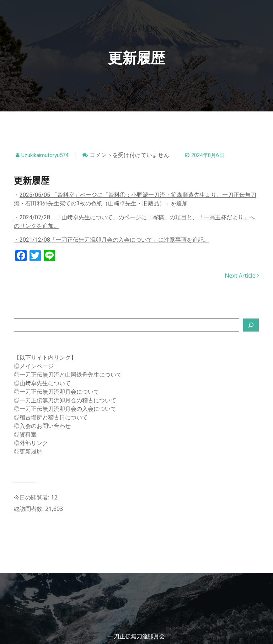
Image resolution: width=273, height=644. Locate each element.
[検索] (251, 325)
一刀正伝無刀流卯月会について (59, 392)
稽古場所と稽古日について (54, 417)
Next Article (242, 276)
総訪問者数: (30, 509)
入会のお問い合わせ (45, 426)
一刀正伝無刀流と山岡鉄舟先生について (71, 375)
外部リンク (34, 443)
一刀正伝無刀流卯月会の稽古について (68, 400)
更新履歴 (31, 451)
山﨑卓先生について (45, 383)
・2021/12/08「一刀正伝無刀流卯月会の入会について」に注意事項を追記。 (112, 240)
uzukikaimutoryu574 (45, 155)
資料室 (28, 434)
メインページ (37, 366)
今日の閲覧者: (32, 497)
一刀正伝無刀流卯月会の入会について (68, 409)
